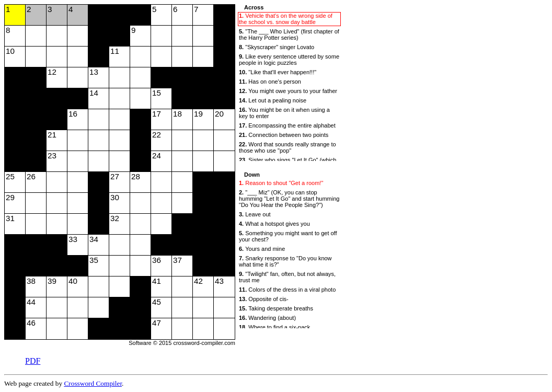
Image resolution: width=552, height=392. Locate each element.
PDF (33, 361)
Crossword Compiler (93, 383)
